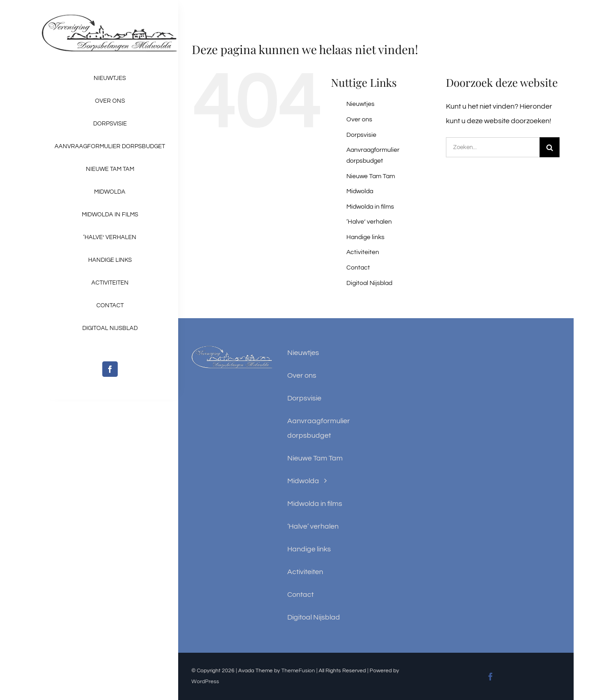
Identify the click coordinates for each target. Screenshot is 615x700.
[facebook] (110, 369)
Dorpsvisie (361, 135)
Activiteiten (363, 252)
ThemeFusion (298, 671)
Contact (358, 268)
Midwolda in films (370, 207)
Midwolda (360, 191)
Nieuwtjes (360, 104)
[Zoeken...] (493, 147)
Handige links (365, 237)
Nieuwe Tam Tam (371, 176)
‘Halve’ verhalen (369, 222)
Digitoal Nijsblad (369, 283)
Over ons (359, 120)
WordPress (205, 682)
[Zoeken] (550, 147)
